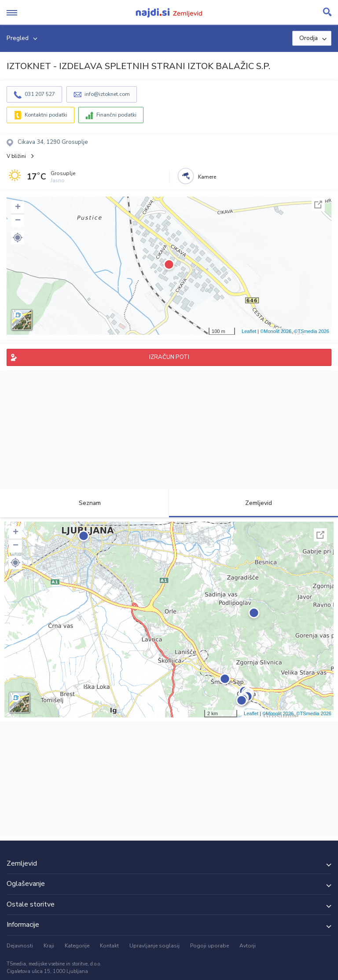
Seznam (85, 503)
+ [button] (18, 208)
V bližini (16, 156)
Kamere (207, 177)
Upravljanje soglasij (154, 946)
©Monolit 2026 (276, 331)
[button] (18, 238)
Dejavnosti (20, 946)
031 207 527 (40, 94)
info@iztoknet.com (107, 94)
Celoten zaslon (318, 205)
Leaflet (249, 331)
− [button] (18, 221)
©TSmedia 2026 (312, 331)
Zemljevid (253, 503)
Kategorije (77, 946)
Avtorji (248, 946)
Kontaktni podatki (46, 115)
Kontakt (109, 946)
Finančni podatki (116, 115)
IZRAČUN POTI (169, 357)
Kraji (49, 946)
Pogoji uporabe (209, 946)
